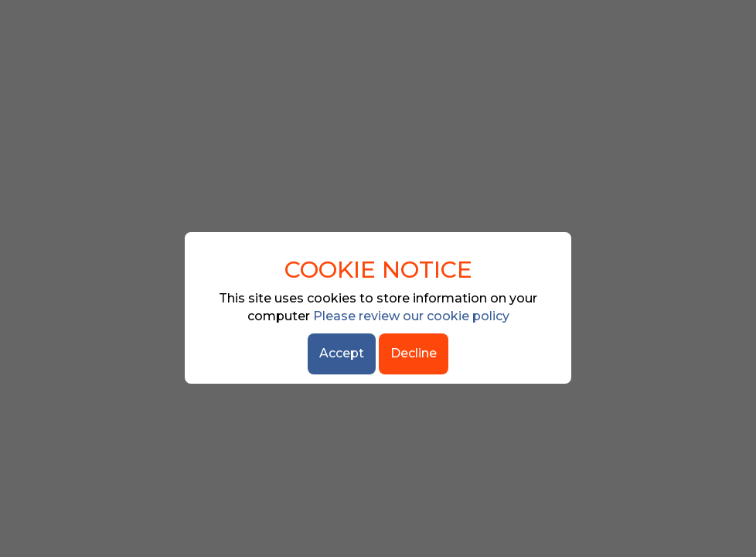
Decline (414, 353)
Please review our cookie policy (411, 316)
